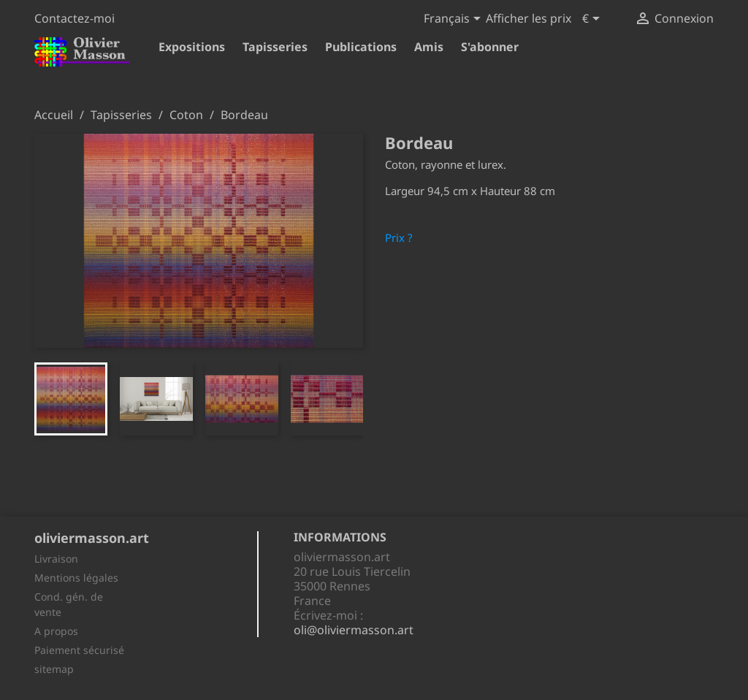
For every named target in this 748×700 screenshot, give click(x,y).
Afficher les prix (528, 18)
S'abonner (490, 47)
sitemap (54, 669)
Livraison (56, 559)
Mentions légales (76, 578)
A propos (56, 631)
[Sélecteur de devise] (594, 20)
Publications (361, 47)
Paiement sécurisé (79, 650)
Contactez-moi (75, 18)
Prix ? (399, 237)
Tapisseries (275, 47)
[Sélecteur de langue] (455, 20)
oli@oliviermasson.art (354, 630)
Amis (429, 47)
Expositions (192, 47)
